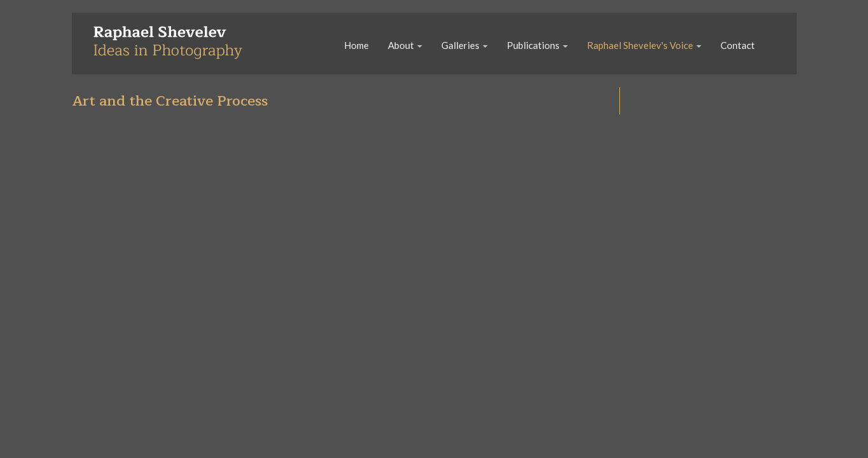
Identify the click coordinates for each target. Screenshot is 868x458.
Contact (738, 45)
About (405, 45)
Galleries (465, 45)
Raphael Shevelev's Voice (644, 45)
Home (356, 45)
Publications (537, 45)
